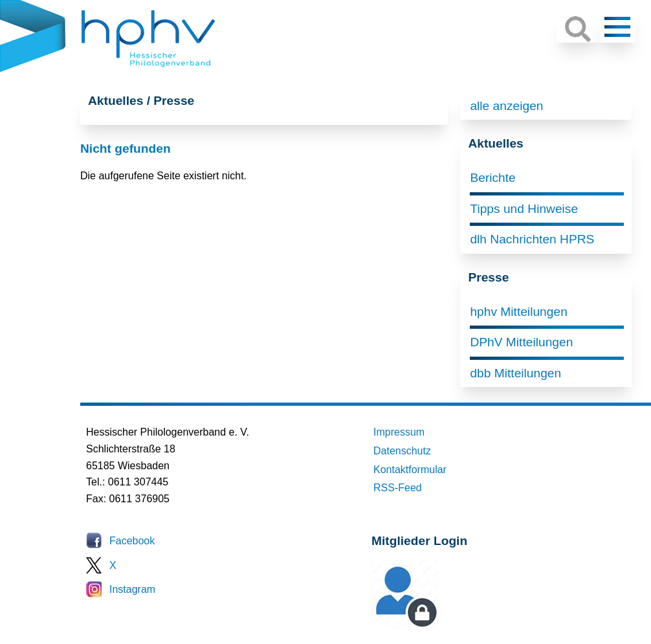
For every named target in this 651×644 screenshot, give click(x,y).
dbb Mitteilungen (515, 373)
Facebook (132, 541)
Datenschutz (402, 451)
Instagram (132, 589)
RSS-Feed (398, 488)
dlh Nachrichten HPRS (532, 239)
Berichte (492, 178)
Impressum (399, 432)
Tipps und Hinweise (524, 209)
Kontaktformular (410, 470)
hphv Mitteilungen (518, 312)
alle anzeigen (506, 106)
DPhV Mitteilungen (521, 342)
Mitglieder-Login (442, 626)
